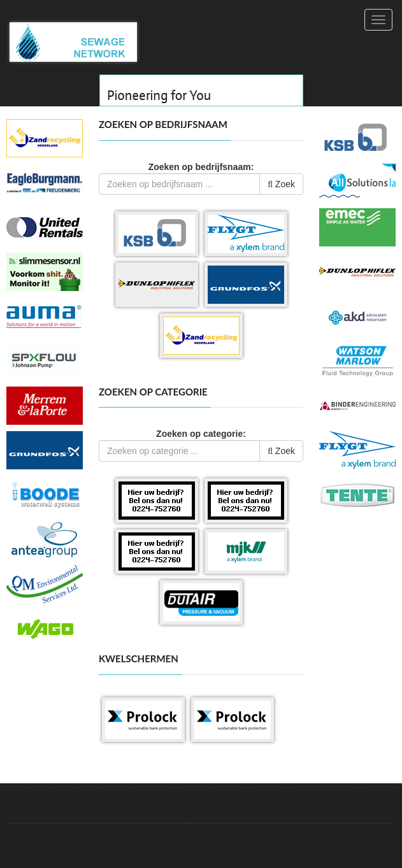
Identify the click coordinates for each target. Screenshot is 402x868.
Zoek (281, 184)
